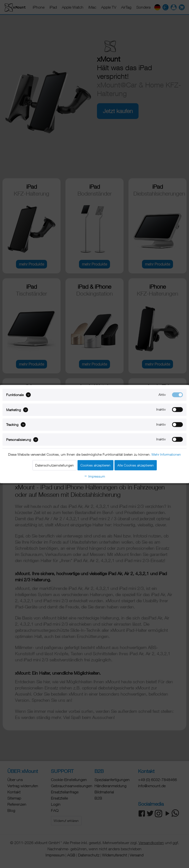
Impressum (94, 476)
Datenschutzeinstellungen (55, 465)
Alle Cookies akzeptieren (136, 465)
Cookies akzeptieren (95, 465)
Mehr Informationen (166, 454)
